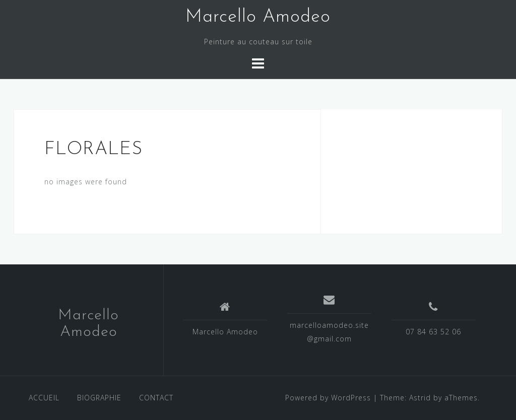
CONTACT (156, 398)
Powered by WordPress (328, 398)
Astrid (420, 398)
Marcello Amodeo (258, 17)
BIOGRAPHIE (99, 398)
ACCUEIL (44, 398)
